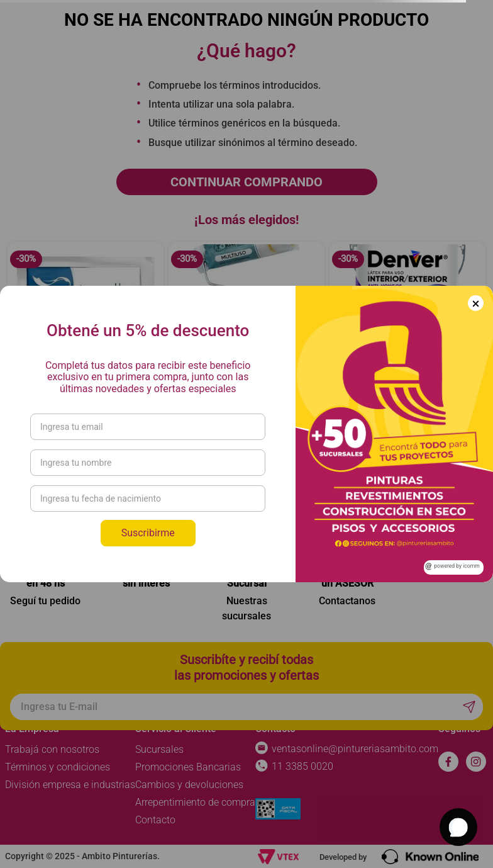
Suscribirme (148, 533)
